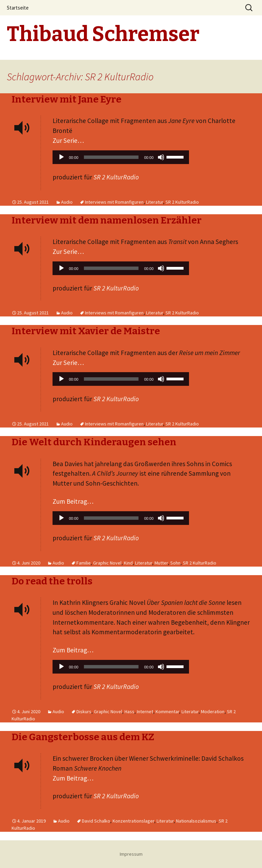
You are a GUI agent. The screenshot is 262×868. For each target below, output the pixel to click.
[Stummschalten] (161, 157)
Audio (67, 202)
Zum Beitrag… (73, 501)
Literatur (155, 202)
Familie (84, 563)
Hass (129, 711)
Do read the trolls (52, 581)
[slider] (111, 157)
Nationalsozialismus (196, 821)
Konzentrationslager (133, 821)
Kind (128, 563)
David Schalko (96, 821)
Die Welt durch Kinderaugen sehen (94, 442)
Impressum (131, 854)
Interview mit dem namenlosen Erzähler (107, 220)
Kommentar (167, 711)
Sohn (175, 563)
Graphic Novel (107, 563)
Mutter (161, 563)
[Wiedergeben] (61, 157)
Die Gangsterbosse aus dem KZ (83, 737)
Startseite (18, 8)
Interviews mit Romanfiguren (114, 202)
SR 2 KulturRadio (182, 202)
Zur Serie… (68, 140)
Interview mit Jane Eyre (67, 99)
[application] (121, 159)
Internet (145, 711)
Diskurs (84, 711)
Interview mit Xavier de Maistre (86, 331)
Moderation (213, 711)
